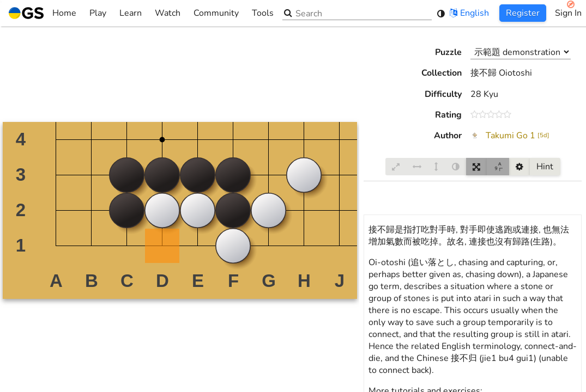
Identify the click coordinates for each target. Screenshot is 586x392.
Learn (131, 13)
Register (523, 13)
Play (98, 13)
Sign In (568, 13)
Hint (545, 167)
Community (216, 13)
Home (43, 13)
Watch (168, 13)
